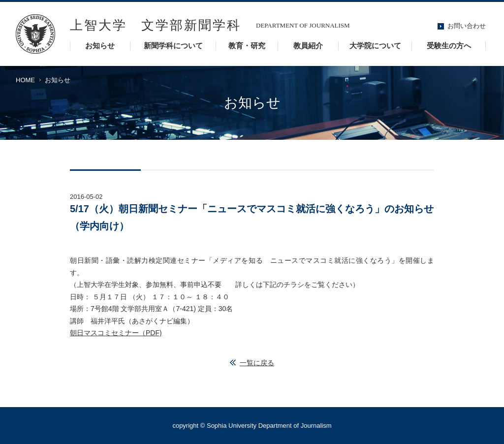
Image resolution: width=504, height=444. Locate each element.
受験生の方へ (449, 46)
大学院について (375, 46)
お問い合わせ (467, 26)
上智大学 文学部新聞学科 (156, 25)
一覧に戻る (257, 363)
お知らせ (100, 46)
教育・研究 (247, 46)
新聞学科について (173, 46)
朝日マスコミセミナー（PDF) (116, 333)
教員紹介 (308, 46)
